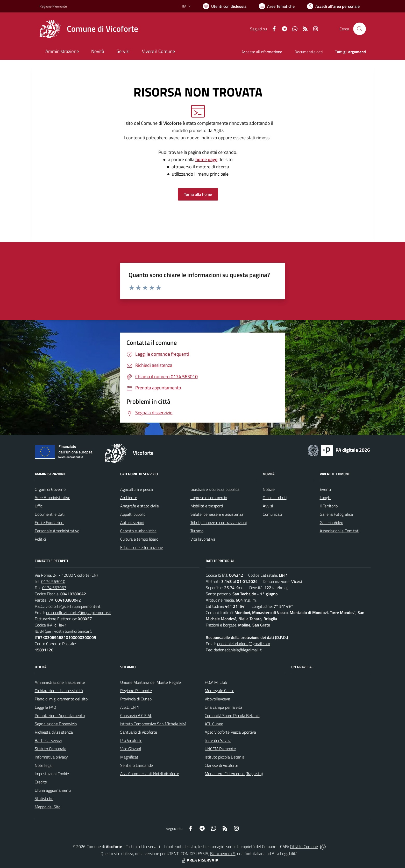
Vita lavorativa (203, 539)
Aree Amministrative (52, 498)
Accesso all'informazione (262, 52)
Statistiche (44, 798)
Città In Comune (304, 846)
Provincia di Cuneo (136, 699)
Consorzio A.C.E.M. (136, 715)
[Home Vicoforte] (89, 29)
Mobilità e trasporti (207, 506)
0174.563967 (54, 588)
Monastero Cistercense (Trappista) (234, 774)
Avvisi (268, 506)
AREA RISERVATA (200, 860)
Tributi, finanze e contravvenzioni (219, 522)
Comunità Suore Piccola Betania (232, 715)
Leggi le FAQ (45, 707)
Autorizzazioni (132, 522)
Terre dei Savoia (218, 740)
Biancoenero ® (223, 853)
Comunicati (272, 514)
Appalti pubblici (133, 514)
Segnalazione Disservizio (56, 724)
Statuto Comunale (51, 749)
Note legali (44, 765)
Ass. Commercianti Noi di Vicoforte (150, 774)
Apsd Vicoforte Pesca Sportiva (230, 732)
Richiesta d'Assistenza (54, 732)
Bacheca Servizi (48, 740)
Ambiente (129, 498)
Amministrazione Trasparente (60, 682)
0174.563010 (53, 581)
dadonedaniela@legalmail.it (238, 650)
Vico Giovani (131, 749)
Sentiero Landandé (137, 765)
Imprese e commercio (209, 498)
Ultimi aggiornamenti (53, 790)
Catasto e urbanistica (138, 531)
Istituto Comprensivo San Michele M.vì (153, 724)
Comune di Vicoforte (102, 29)
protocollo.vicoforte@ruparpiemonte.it (79, 612)
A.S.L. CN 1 (130, 707)
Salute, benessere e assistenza (217, 514)
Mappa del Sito (48, 807)
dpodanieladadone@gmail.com (244, 644)
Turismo (197, 531)
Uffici (39, 506)
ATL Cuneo (214, 724)
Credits (41, 782)
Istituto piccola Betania (225, 757)
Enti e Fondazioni (49, 522)
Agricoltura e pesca (137, 489)
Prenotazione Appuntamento (60, 715)
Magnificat (129, 757)
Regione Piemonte (136, 691)
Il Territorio (329, 506)
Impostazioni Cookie (52, 774)
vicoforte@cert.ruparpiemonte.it (73, 606)
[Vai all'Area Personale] (333, 6)
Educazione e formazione (142, 547)
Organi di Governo (50, 489)
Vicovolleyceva (217, 699)
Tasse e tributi (275, 498)
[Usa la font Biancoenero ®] (225, 6)
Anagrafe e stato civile (140, 506)
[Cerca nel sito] (359, 29)
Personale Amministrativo (57, 531)
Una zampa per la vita (223, 707)
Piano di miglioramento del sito (61, 699)
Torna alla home (198, 194)
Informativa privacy (51, 757)
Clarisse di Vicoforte (221, 765)
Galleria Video (331, 522)
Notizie (269, 489)
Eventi (325, 489)
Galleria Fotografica (336, 514)
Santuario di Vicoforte (139, 732)
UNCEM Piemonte (220, 749)
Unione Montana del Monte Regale (151, 682)
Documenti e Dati (50, 514)
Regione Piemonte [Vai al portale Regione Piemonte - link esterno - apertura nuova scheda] (53, 6)
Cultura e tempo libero (139, 539)
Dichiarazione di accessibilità (59, 691)
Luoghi (325, 498)
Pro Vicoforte (131, 740)
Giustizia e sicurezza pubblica (215, 489)
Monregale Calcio (219, 691)
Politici (40, 539)
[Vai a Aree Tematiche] (277, 6)
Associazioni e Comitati (339, 531)
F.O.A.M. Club (216, 682)
